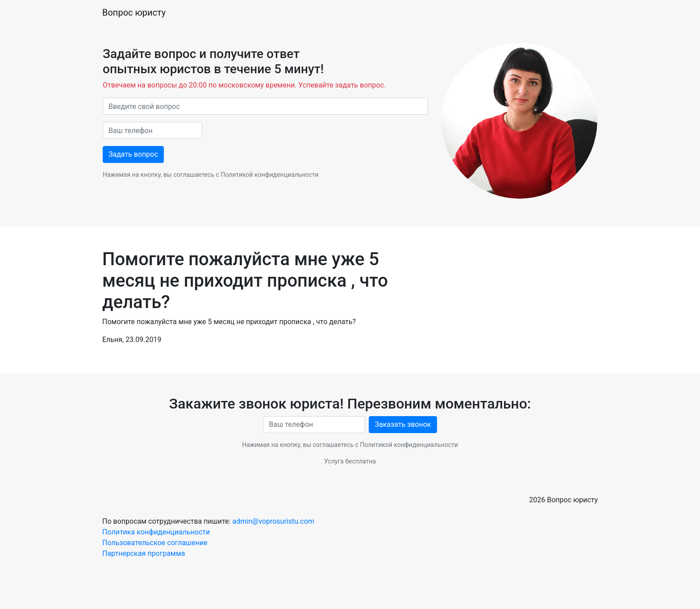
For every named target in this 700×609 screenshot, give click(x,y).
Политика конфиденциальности (156, 532)
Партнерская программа (144, 553)
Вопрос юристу (134, 13)
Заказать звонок (403, 424)
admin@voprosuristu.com (273, 521)
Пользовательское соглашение (155, 543)
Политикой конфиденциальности (269, 175)
